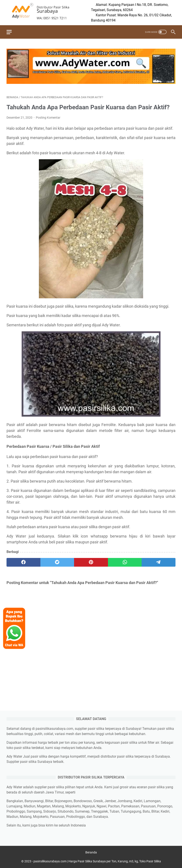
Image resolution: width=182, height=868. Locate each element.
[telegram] (159, 562)
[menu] (12, 32)
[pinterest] (91, 562)
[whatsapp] (125, 562)
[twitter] (57, 562)
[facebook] (23, 562)
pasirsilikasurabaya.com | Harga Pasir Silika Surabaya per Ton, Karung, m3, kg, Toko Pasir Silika (97, 861)
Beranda (91, 852)
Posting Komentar (48, 118)
